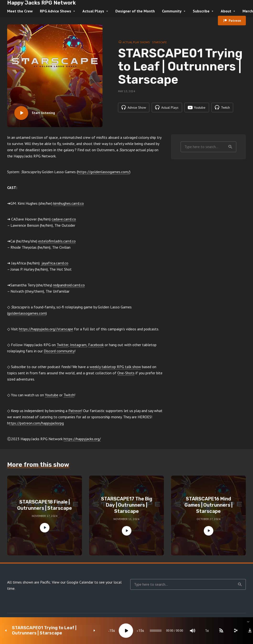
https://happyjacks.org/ (82, 439)
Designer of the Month (135, 11)
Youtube (52, 395)
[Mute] (184, 631)
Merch (248, 11)
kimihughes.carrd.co (69, 203)
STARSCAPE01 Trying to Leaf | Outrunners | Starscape (43, 631)
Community (172, 11)
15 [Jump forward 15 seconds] (123, 631)
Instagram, (79, 345)
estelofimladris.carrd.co (57, 241)
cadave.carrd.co (64, 219)
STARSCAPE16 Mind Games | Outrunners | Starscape (208, 505)
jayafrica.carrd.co (54, 263)
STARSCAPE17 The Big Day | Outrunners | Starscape (127, 505)
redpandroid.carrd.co (69, 285)
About (226, 11)
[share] (227, 631)
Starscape (159, 42)
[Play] (108, 631)
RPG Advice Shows (56, 11)
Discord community (59, 351)
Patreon (235, 21)
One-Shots (126, 373)
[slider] (143, 631)
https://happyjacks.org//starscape (46, 329)
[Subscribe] (212, 631)
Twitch (69, 395)
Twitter (62, 345)
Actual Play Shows (136, 42)
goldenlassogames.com (27, 313)
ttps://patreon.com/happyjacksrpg (36, 423)
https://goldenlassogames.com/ (104, 172)
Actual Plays (93, 11)
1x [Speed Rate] (198, 631)
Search (230, 147)
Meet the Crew (20, 11)
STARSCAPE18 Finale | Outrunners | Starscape (45, 505)
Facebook (96, 345)
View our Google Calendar (73, 582)
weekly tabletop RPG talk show (115, 367)
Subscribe (201, 11)
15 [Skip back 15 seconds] (94, 631)
